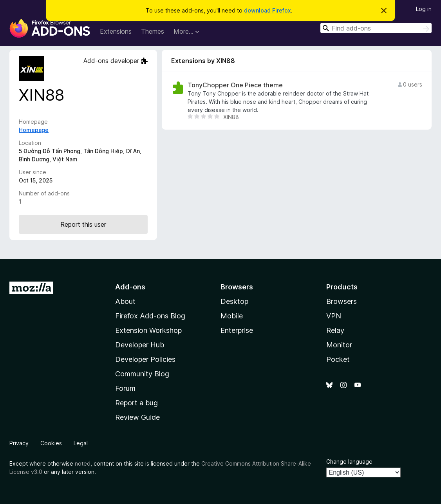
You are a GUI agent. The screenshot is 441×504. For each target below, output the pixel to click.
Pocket (338, 359)
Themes (153, 31)
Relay (335, 330)
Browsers (342, 301)
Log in (424, 9)
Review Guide (137, 417)
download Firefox (267, 10)
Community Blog (142, 374)
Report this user (83, 224)
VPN (334, 316)
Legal (81, 443)
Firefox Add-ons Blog (150, 316)
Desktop (234, 301)
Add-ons (130, 287)
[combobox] (376, 28)
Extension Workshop (148, 330)
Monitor (339, 345)
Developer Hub (140, 345)
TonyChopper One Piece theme (235, 85)
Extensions (116, 31)
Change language (349, 462)
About (125, 301)
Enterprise (237, 330)
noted (83, 463)
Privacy (19, 443)
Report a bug (136, 403)
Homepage (34, 130)
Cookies (51, 443)
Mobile (232, 316)
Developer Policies (145, 359)
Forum (125, 388)
